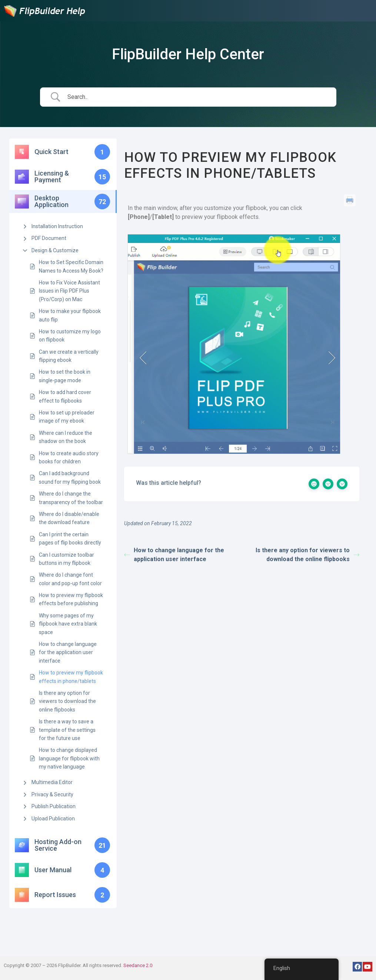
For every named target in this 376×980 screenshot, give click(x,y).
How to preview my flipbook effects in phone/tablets (71, 677)
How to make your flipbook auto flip (70, 315)
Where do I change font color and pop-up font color (70, 579)
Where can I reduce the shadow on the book (66, 437)
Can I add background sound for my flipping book (70, 477)
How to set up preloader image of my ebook (67, 417)
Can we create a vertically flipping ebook (69, 356)
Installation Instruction (57, 226)
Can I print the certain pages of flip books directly (70, 539)
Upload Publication (53, 819)
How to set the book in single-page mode (65, 376)
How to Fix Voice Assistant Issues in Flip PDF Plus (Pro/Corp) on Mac (69, 291)
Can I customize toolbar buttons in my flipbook (66, 559)
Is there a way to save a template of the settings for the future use (67, 730)
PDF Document (49, 238)
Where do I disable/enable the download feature (69, 518)
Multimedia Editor (52, 782)
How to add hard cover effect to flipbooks (65, 396)
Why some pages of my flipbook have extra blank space (68, 624)
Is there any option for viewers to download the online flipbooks (67, 701)
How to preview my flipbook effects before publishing (71, 599)
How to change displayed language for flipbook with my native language (69, 758)
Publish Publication (54, 806)
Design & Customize (55, 250)
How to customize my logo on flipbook (70, 336)
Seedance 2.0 (138, 965)
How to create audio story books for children (69, 457)
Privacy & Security (52, 794)
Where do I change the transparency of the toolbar (71, 498)
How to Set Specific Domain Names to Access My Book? (71, 266)
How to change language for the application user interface (68, 652)
